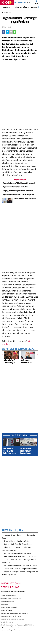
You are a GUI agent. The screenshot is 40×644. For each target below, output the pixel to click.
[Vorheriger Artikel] (3, 355)
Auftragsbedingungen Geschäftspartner (13, 591)
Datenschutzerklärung (7, 601)
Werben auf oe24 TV (7, 610)
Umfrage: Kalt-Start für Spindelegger (17, 544)
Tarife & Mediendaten (7, 622)
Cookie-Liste (4, 604)
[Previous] (2, 7)
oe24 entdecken (13, 530)
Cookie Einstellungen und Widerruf (11, 616)
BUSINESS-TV (8, 7)
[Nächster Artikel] (37, 355)
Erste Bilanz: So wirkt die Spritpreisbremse (19, 569)
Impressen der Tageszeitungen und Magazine (14, 613)
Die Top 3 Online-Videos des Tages (16, 553)
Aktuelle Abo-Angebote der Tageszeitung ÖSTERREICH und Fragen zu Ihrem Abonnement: (18, 626)
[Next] (38, 7)
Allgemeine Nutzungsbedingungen (11, 598)
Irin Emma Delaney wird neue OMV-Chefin (19, 566)
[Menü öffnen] (3, 2)
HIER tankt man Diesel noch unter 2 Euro (19, 556)
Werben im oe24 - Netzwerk (9, 607)
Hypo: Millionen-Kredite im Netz (15, 541)
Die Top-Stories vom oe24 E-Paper (19, 349)
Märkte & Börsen (22, 7)
